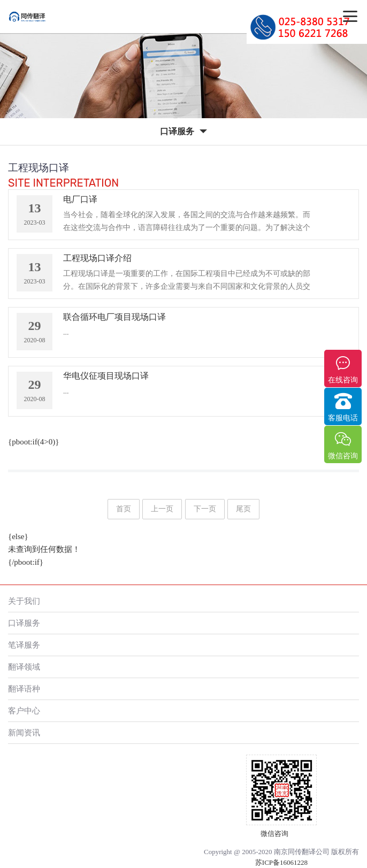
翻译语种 (24, 689)
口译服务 (24, 623)
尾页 (243, 509)
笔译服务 (24, 645)
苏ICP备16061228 (281, 862)
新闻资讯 (24, 732)
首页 (124, 509)
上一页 (162, 509)
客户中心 (24, 710)
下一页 (205, 509)
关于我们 (24, 601)
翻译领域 (24, 667)
